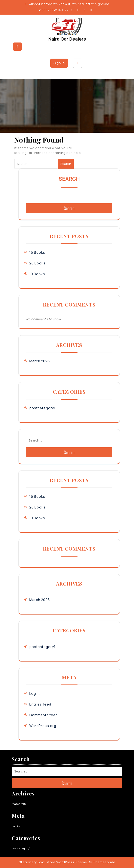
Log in (35, 693)
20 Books (37, 263)
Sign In (59, 63)
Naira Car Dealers (67, 39)
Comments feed (44, 715)
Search (66, 164)
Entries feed (40, 704)
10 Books (37, 274)
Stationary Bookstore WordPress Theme (53, 862)
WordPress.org (43, 726)
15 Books (37, 252)
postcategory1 (42, 408)
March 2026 (40, 361)
